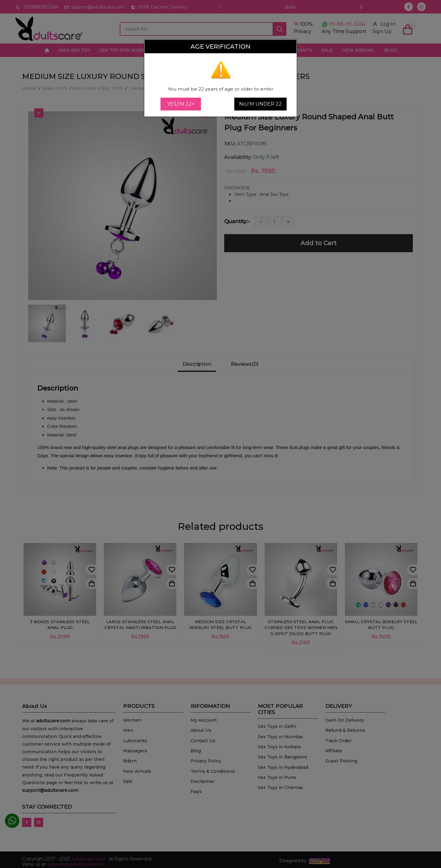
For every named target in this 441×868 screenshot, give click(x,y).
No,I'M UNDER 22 (260, 104)
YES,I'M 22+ (181, 104)
